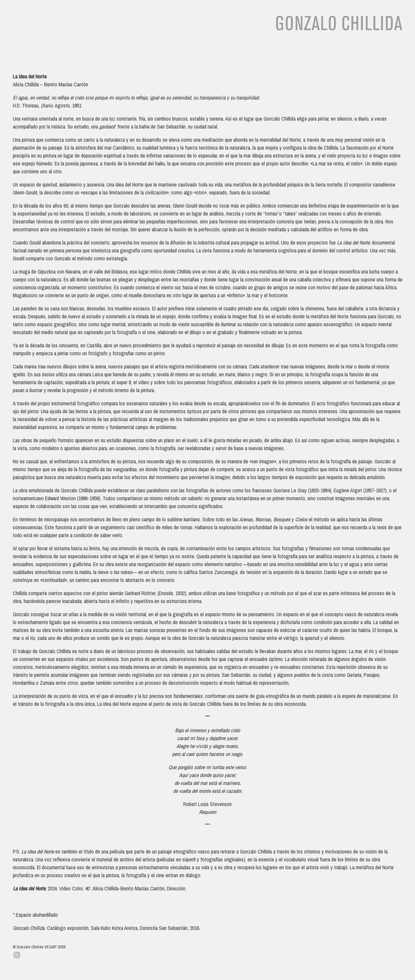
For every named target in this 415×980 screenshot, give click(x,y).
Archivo (153, 53)
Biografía (26, 53)
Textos (78, 53)
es (382, 53)
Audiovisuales (115, 53)
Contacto (216, 53)
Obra (53, 53)
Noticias (183, 53)
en (396, 53)
